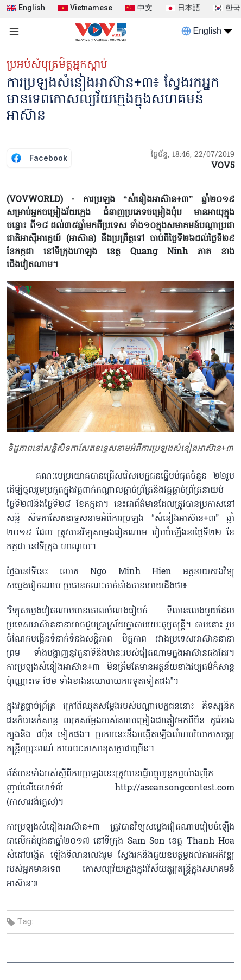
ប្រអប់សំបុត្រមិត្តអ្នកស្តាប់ (57, 65)
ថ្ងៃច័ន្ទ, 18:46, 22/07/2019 (193, 155)
